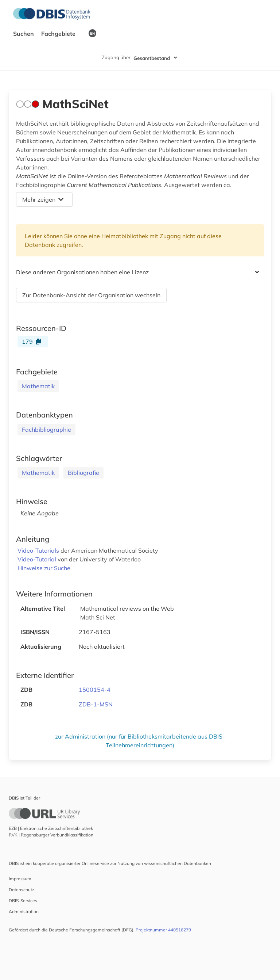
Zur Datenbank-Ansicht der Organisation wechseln (91, 295)
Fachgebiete (59, 34)
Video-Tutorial (38, 559)
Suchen (24, 34)
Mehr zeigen (43, 199)
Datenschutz (22, 890)
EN (92, 33)
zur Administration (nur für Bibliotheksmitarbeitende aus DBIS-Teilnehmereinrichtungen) (140, 741)
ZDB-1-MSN (96, 704)
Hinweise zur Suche (44, 568)
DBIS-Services (23, 901)
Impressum (20, 879)
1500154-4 (95, 690)
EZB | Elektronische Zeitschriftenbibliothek (51, 828)
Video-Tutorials (39, 550)
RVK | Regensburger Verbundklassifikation (51, 835)
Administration (24, 912)
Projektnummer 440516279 (163, 930)
